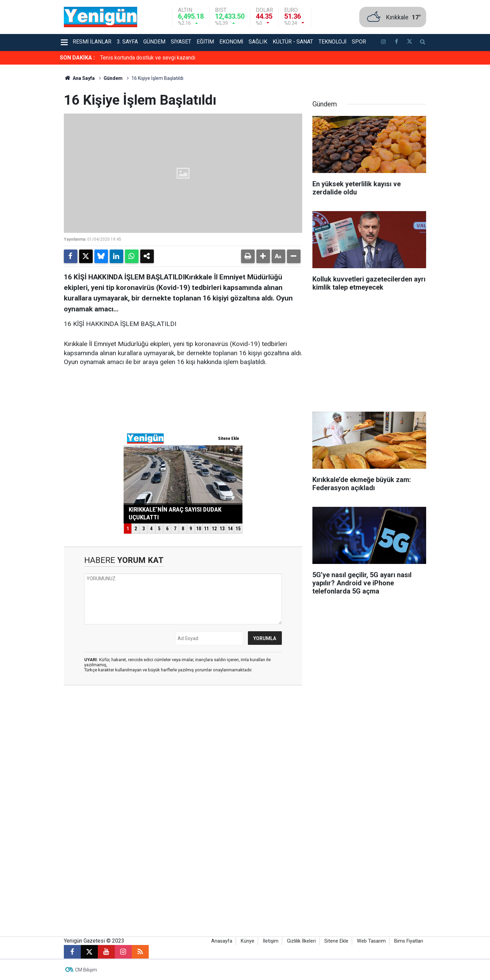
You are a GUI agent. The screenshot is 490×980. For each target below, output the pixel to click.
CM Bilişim (86, 970)
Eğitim (205, 42)
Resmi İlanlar (92, 42)
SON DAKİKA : (77, 58)
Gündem (154, 42)
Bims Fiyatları (409, 941)
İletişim (271, 941)
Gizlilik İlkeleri (301, 941)
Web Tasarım (371, 941)
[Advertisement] (459, 167)
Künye (248, 941)
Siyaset (181, 42)
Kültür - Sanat (293, 42)
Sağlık (258, 42)
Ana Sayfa (79, 78)
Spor (359, 42)
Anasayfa (222, 941)
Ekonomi (231, 42)
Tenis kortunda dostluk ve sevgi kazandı (148, 58)
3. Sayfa (127, 42)
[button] (263, 256)
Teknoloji (332, 42)
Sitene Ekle (336, 941)
